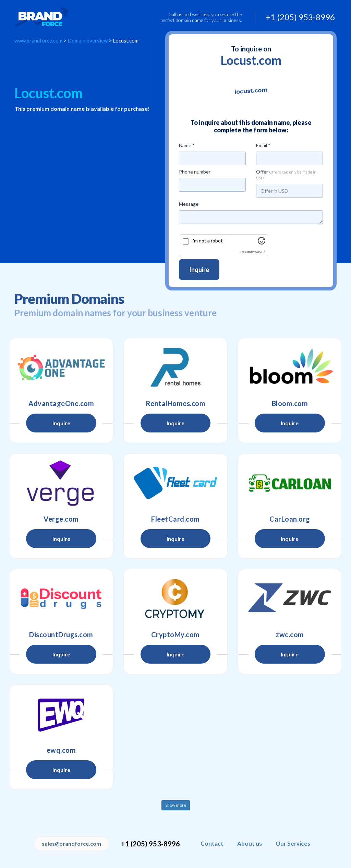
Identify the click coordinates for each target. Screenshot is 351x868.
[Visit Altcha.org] (262, 243)
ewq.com (61, 750)
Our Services (293, 843)
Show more (176, 805)
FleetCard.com (175, 519)
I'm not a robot (207, 241)
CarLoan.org (290, 519)
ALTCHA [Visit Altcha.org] (260, 252)
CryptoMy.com (175, 634)
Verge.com (61, 519)
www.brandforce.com (38, 40)
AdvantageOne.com (61, 403)
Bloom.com (290, 403)
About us (250, 843)
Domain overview (88, 40)
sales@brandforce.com (71, 843)
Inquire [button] (61, 423)
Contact (212, 843)
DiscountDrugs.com (61, 634)
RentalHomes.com (176, 403)
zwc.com (290, 634)
